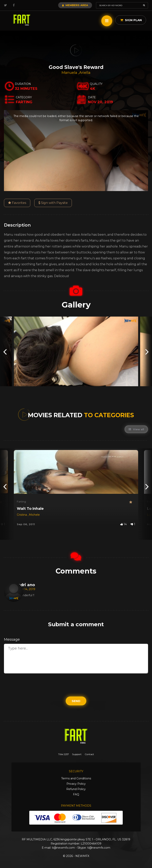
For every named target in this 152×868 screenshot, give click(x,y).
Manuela (70, 73)
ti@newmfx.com (63, 848)
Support (77, 754)
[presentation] (5, 351)
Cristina (22, 515)
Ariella (85, 73)
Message (12, 639)
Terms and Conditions (76, 778)
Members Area (75, 5)
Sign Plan (131, 20)
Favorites (17, 203)
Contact (89, 754)
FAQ (76, 794)
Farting (21, 501)
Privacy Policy (76, 784)
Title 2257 (64, 754)
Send (76, 701)
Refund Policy (76, 789)
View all (136, 429)
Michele (34, 515)
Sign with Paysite (53, 203)
